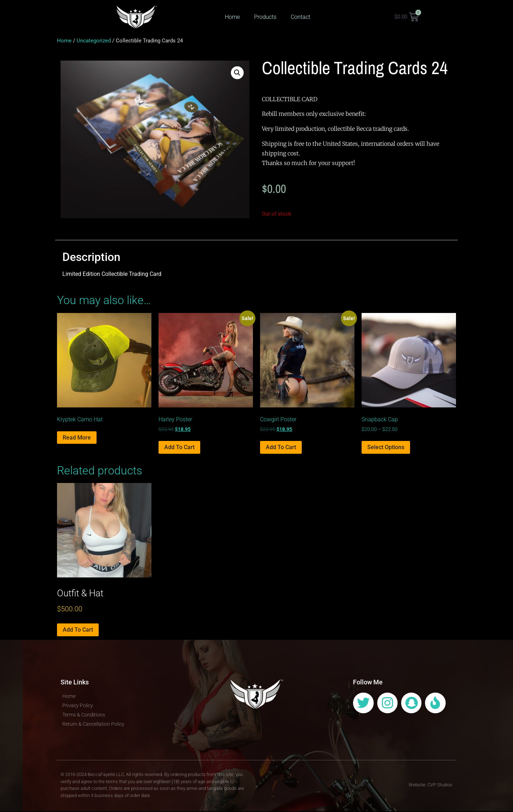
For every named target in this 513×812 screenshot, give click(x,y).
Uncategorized (94, 41)
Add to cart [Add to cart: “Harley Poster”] (179, 448)
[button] (237, 73)
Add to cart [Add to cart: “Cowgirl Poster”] (281, 448)
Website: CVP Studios (431, 785)
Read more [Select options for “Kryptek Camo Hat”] (77, 438)
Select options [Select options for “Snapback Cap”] (386, 448)
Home (232, 17)
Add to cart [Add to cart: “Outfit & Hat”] (78, 630)
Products (265, 17)
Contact (300, 17)
